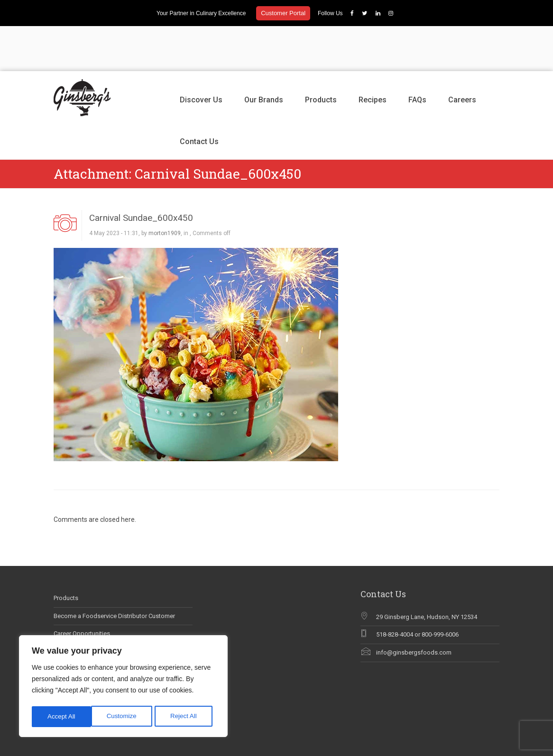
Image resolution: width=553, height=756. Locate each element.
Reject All (124, 717)
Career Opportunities (82, 588)
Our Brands (264, 55)
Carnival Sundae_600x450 (141, 173)
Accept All (186, 717)
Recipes (373, 55)
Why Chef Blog (74, 624)
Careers (462, 55)
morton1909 (165, 188)
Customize (62, 717)
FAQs (417, 55)
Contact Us (199, 96)
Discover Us (201, 55)
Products (321, 55)
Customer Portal (283, 13)
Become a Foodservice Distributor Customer (114, 571)
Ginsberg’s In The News (86, 606)
